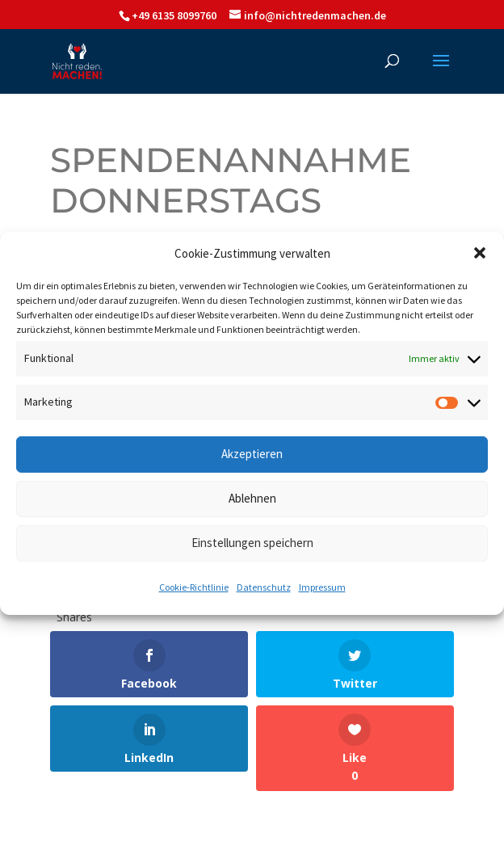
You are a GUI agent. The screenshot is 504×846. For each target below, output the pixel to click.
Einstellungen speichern (252, 543)
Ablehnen (252, 498)
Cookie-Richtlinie (194, 587)
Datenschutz (264, 587)
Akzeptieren (252, 454)
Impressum (322, 587)
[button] (480, 253)
